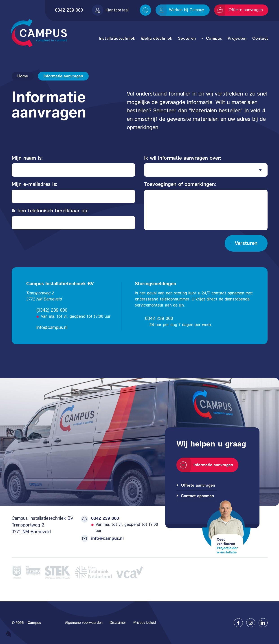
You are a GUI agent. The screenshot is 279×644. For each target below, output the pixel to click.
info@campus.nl (52, 327)
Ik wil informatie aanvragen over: (183, 158)
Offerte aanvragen (240, 10)
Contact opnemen (197, 496)
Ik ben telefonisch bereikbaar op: (50, 211)
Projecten (237, 38)
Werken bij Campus (182, 10)
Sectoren (187, 38)
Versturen (246, 243)
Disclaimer (118, 623)
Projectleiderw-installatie (227, 550)
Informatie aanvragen (206, 465)
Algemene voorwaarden (84, 623)
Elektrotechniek (157, 38)
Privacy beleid (145, 623)
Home (23, 76)
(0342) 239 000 (52, 310)
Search (145, 10)
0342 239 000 (69, 10)
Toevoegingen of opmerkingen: (180, 184)
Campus (214, 38)
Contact (260, 38)
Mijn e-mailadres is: (34, 184)
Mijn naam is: (27, 158)
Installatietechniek (117, 38)
